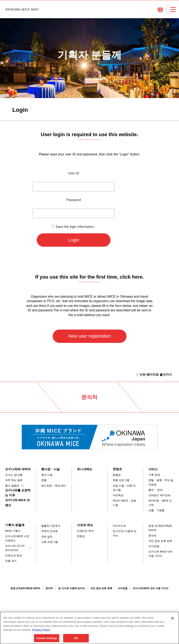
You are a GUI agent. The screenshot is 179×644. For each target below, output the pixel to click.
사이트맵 (154, 546)
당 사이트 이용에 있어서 (125, 533)
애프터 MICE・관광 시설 (124, 503)
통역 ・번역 (156, 490)
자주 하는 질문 (14, 480)
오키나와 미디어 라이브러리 (15, 548)
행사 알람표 (12, 486)
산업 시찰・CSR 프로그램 (124, 488)
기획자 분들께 (15, 525)
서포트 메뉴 (85, 525)
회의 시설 (47, 475)
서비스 (153, 469)
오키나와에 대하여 (18, 469)
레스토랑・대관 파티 (54, 486)
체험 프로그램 (121, 480)
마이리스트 (119, 526)
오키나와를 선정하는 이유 (18, 493)
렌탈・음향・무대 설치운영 (161, 482)
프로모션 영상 (14, 555)
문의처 (152, 536)
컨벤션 (81, 536)
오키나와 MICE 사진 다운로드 (17, 538)
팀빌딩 (117, 475)
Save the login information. (75, 227)
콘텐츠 (117, 469)
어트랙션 (118, 495)
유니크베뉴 (85, 469)
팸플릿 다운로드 (51, 526)
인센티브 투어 (85, 531)
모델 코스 (11, 561)
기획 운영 (154, 475)
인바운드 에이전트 (160, 495)
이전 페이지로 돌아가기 (156, 375)
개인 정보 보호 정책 (160, 541)
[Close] (172, 622)
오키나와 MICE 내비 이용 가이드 (161, 554)
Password (74, 200)
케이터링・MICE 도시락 (160, 503)
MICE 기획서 (13, 531)
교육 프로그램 (50, 542)
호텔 (44, 480)
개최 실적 (47, 537)
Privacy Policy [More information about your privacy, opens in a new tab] (41, 633)
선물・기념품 (156, 510)
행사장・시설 (50, 469)
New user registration (90, 336)
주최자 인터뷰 (50, 531)
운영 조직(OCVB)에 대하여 (160, 528)
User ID (74, 173)
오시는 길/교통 (14, 475)
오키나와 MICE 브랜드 (18, 502)
